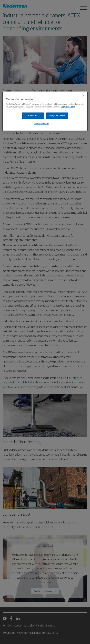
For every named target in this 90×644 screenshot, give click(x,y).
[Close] (83, 95)
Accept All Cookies (57, 116)
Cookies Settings (41, 124)
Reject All (33, 116)
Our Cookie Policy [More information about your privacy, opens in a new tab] (68, 107)
